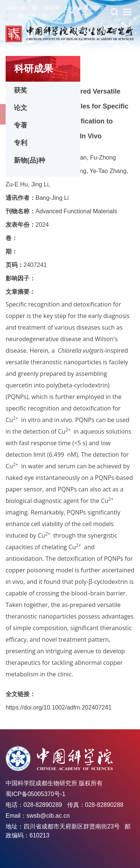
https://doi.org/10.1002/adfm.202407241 (59, 707)
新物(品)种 (29, 160)
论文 (21, 108)
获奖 (21, 90)
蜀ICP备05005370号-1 (35, 794)
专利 (21, 143)
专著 (21, 125)
